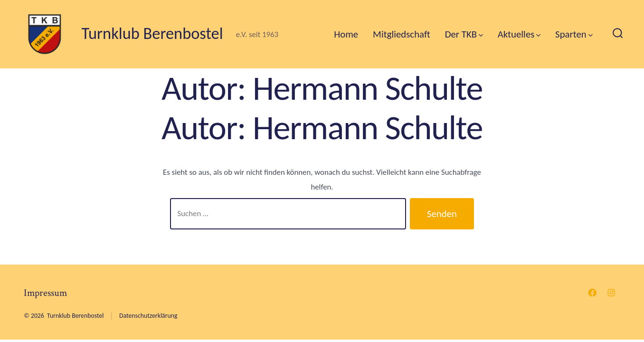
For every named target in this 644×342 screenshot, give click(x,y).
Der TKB (464, 34)
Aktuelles (519, 34)
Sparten (574, 34)
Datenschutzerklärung (148, 316)
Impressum (45, 293)
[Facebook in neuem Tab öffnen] (592, 293)
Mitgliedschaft (402, 34)
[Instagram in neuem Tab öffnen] (611, 293)
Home (346, 34)
